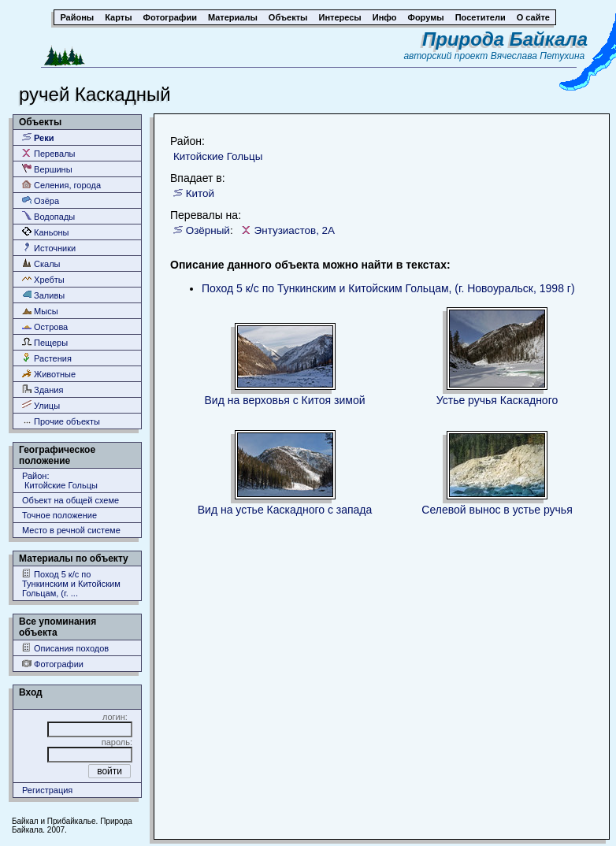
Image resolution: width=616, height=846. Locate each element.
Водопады (48, 216)
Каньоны (46, 232)
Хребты (43, 279)
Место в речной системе (71, 530)
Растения (47, 358)
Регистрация (47, 790)
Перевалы (48, 153)
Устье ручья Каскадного (497, 400)
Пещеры (45, 342)
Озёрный (208, 230)
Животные (49, 374)
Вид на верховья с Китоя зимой (285, 400)
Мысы (40, 311)
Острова (45, 327)
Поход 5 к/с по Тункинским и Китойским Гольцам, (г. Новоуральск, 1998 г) (388, 288)
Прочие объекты (61, 421)
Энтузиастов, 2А (295, 230)
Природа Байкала (505, 39)
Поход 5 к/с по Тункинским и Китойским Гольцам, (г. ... (71, 583)
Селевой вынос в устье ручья (497, 510)
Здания (43, 390)
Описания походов (65, 648)
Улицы (41, 405)
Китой (200, 193)
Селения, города (61, 185)
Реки (38, 137)
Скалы (41, 263)
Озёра (41, 200)
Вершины (47, 169)
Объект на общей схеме (71, 500)
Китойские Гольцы (218, 156)
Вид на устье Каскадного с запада (285, 510)
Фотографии (53, 664)
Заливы (43, 295)
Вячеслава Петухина (538, 56)
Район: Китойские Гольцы (60, 481)
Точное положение (59, 515)
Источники (49, 248)
